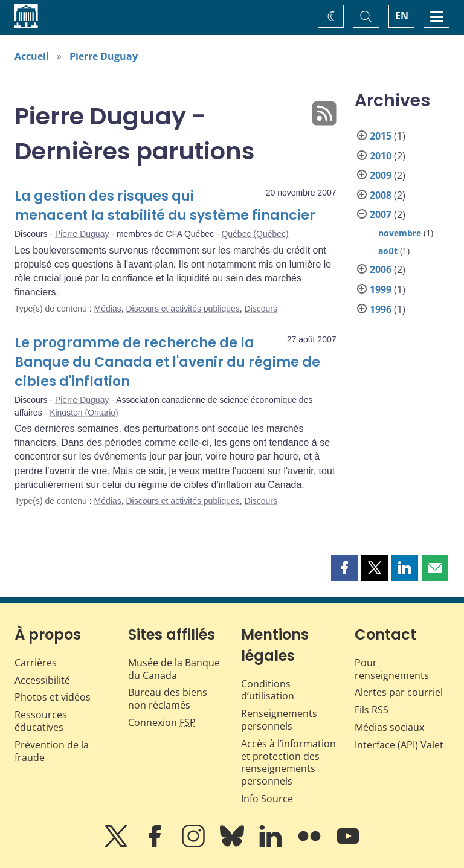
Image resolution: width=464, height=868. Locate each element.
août (388, 251)
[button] (344, 568)
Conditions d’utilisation (268, 690)
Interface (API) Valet (399, 745)
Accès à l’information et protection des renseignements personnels (288, 762)
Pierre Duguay (104, 56)
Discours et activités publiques (182, 309)
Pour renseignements (392, 669)
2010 (381, 156)
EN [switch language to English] (402, 16)
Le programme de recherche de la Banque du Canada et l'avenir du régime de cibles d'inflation (167, 362)
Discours (261, 309)
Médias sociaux (389, 727)
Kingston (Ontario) (84, 413)
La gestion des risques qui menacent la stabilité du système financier (165, 206)
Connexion (162, 722)
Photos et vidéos (53, 697)
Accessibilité (42, 680)
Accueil (32, 56)
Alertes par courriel (399, 692)
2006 (381, 269)
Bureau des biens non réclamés (168, 699)
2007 (381, 214)
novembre (400, 233)
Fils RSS (372, 710)
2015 (381, 136)
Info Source (267, 799)
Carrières (36, 663)
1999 (381, 289)
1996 (381, 309)
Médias (108, 309)
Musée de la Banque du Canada (174, 669)
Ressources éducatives (41, 721)
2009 (381, 175)
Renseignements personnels (279, 720)
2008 (381, 195)
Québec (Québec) (255, 234)
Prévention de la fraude (52, 751)
